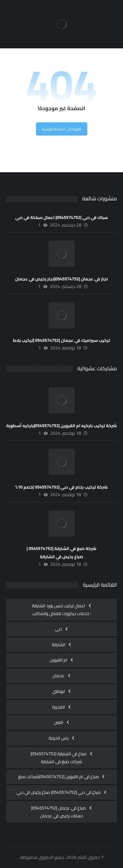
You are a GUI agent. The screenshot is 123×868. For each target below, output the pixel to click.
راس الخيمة (59, 738)
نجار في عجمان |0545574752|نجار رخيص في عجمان (62, 279)
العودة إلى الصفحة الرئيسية (61, 129)
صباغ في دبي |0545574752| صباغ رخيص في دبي (58, 792)
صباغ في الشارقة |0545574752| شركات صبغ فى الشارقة (59, 758)
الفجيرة (59, 707)
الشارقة (59, 644)
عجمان (59, 676)
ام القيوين (59, 660)
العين (58, 722)
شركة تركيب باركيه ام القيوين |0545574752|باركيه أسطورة (61, 426)
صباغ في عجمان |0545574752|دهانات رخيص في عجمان (59, 812)
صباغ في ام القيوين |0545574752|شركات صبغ (59, 776)
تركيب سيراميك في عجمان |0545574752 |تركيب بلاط (61, 340)
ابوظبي (59, 691)
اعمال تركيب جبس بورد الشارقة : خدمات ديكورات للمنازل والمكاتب (61, 609)
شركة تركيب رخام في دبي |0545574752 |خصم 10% (62, 487)
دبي (59, 629)
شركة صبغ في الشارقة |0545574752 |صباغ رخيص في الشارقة (61, 552)
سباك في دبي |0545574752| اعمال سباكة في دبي (62, 217)
